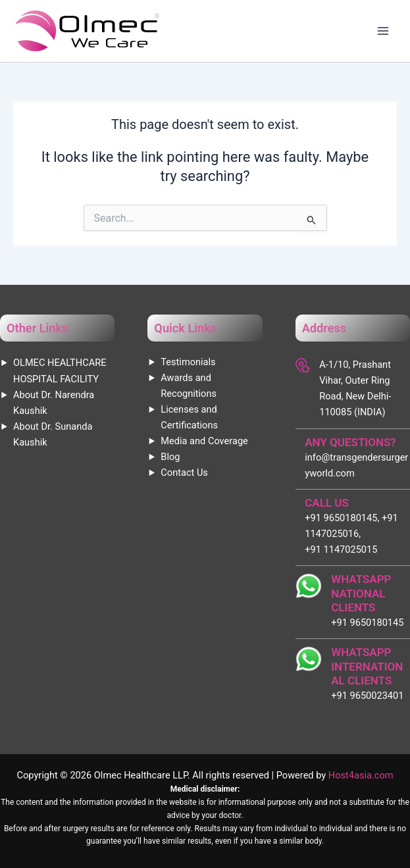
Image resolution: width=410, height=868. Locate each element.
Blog (170, 457)
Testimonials (188, 362)
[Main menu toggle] (383, 31)
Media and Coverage (204, 441)
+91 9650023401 (367, 696)
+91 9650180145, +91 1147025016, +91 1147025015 (351, 534)
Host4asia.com (361, 775)
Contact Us (184, 472)
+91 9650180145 (367, 623)
